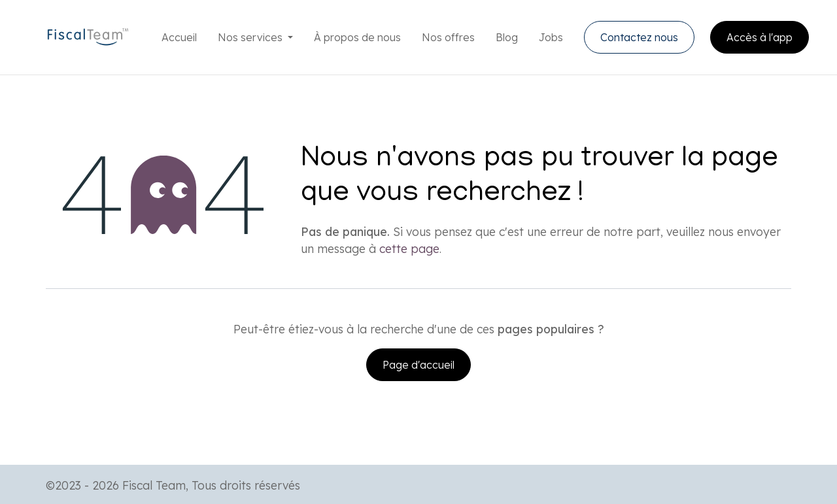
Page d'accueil (418, 365)
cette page (409, 248)
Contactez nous (639, 37)
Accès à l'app (760, 37)
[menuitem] (179, 37)
